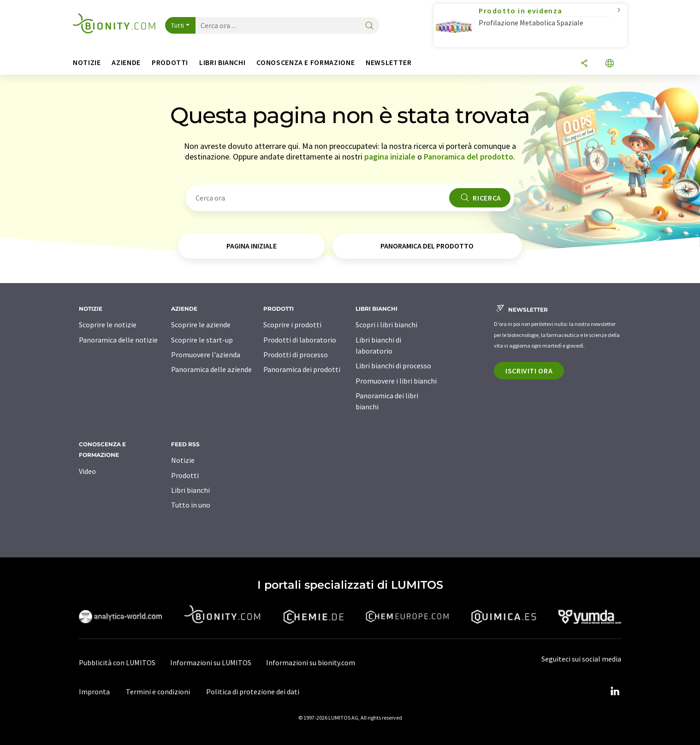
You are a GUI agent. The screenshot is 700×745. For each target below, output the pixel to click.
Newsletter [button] (389, 62)
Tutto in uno (191, 505)
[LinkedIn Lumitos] (615, 692)
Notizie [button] (87, 62)
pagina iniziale (390, 157)
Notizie (183, 460)
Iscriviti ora (529, 371)
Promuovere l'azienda (206, 355)
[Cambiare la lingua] (610, 64)
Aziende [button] (126, 62)
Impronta (94, 692)
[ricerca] (369, 26)
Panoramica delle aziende (211, 369)
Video (87, 471)
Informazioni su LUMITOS (211, 662)
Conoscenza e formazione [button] (306, 62)
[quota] (584, 64)
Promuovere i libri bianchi (396, 381)
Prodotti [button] (170, 62)
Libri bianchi (190, 490)
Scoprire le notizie (108, 325)
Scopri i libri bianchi (386, 325)
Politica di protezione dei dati (253, 692)
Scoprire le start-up (202, 340)
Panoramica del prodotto (469, 157)
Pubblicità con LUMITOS (117, 662)
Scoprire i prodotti (292, 325)
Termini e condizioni (158, 692)
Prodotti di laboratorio (300, 340)
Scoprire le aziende (201, 325)
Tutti (178, 25)
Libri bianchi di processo (393, 366)
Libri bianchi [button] (222, 62)
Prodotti (185, 475)
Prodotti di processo (296, 355)
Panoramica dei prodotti (302, 369)
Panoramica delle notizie (118, 340)
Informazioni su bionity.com (311, 662)
